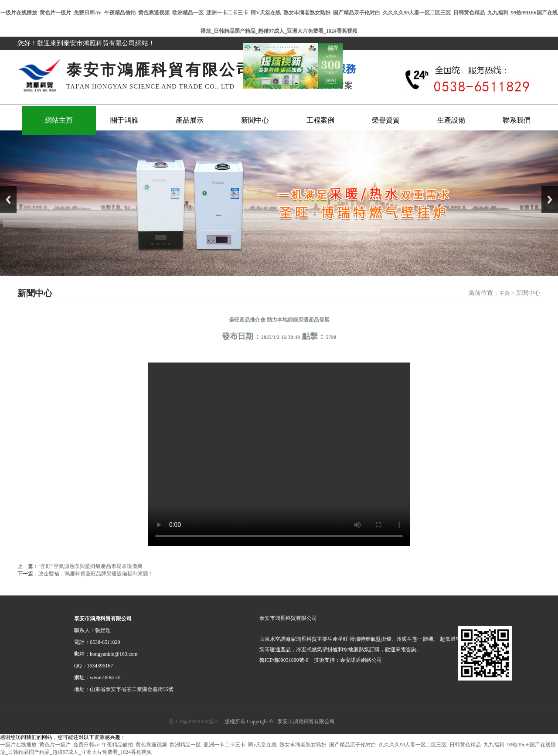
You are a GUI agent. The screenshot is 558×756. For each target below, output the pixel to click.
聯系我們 (517, 120)
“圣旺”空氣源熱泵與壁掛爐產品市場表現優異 (90, 566)
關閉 (330, 45)
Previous (8, 200)
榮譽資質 (386, 120)
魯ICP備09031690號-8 (193, 722)
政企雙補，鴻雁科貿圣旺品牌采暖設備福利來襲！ (96, 574)
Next (550, 200)
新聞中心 (255, 120)
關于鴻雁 (124, 120)
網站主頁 (59, 120)
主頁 (504, 293)
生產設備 (451, 120)
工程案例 (320, 120)
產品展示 (190, 120)
